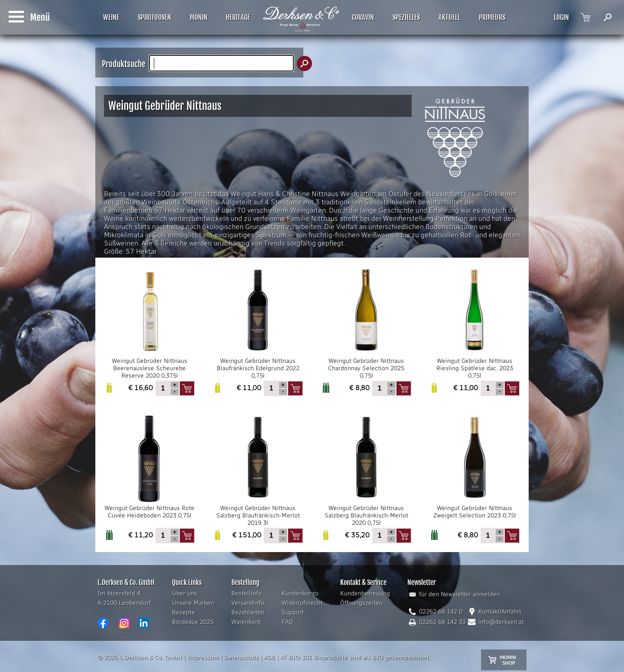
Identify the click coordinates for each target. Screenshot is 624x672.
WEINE (111, 17)
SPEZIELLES (406, 17)
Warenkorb (246, 622)
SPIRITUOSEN (154, 17)
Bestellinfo (247, 593)
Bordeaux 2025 (193, 622)
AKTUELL (449, 17)
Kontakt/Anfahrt (500, 612)
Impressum (203, 657)
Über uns (185, 593)
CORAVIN (363, 17)
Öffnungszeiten (361, 603)
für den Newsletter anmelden (460, 594)
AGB (270, 657)
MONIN (199, 17)
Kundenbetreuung (365, 593)
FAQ (287, 622)
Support (293, 612)
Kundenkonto (300, 593)
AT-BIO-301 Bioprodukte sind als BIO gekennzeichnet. (355, 657)
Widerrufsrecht (302, 603)
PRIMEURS (492, 17)
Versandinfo (248, 603)
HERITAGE (238, 17)
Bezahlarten (248, 612)
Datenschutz (241, 657)
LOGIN (561, 17)
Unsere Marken (193, 603)
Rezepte (184, 612)
